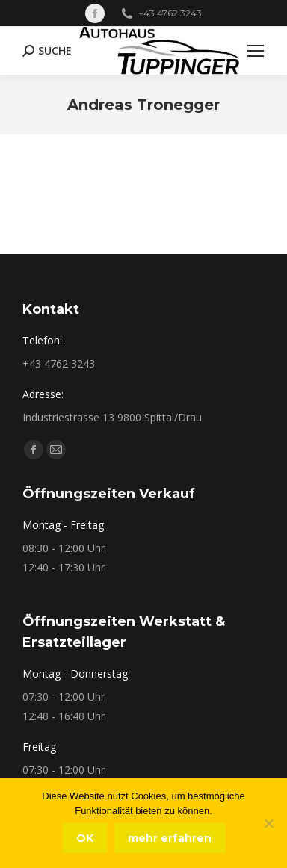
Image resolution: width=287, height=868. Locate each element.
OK (85, 838)
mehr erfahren (170, 838)
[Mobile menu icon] (256, 51)
